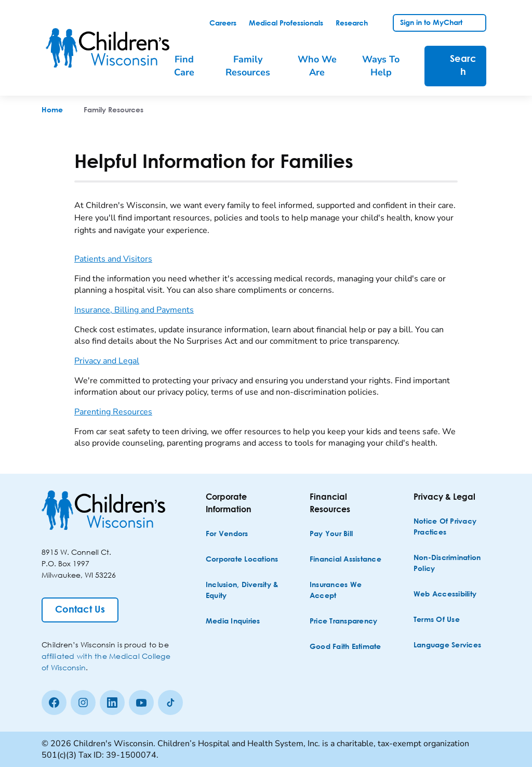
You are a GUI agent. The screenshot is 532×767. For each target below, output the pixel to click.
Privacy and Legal (107, 361)
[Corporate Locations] (242, 560)
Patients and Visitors (113, 259)
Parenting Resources (113, 412)
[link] (223, 23)
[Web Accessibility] (445, 595)
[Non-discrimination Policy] (451, 564)
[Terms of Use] (437, 620)
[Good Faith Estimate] (345, 647)
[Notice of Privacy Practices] (451, 527)
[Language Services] (447, 646)
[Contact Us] (80, 610)
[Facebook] (54, 703)
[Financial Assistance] (345, 560)
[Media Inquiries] (233, 622)
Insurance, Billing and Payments (134, 310)
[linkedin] (112, 703)
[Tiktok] (170, 703)
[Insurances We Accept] (347, 591)
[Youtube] (141, 703)
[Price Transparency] (344, 622)
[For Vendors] (227, 534)
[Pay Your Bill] (331, 534)
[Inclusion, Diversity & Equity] (243, 591)
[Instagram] (83, 703)
